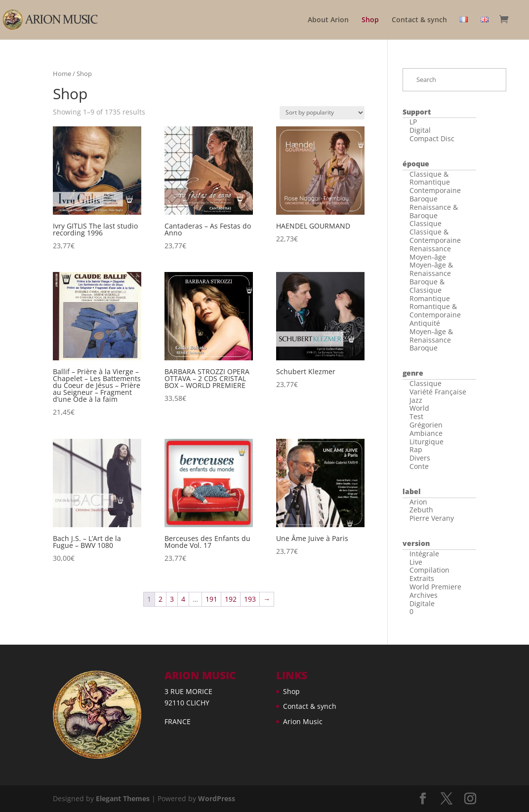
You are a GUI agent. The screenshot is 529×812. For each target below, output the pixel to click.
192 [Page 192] (231, 599)
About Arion (328, 20)
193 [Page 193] (250, 599)
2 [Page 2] (161, 599)
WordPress (217, 798)
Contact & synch (419, 20)
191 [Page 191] (211, 599)
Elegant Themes (123, 798)
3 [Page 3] (172, 599)
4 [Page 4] (183, 599)
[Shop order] (322, 113)
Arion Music (303, 721)
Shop (370, 20)
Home (62, 74)
